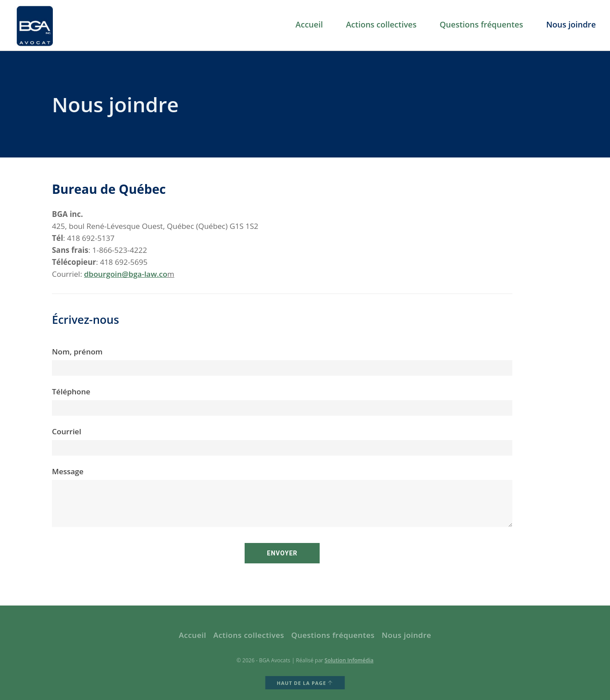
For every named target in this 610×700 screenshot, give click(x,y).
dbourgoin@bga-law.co (126, 274)
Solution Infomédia (349, 660)
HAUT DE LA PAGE (305, 683)
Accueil (309, 25)
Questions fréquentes (481, 25)
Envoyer (282, 553)
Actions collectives (381, 25)
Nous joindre (571, 25)
